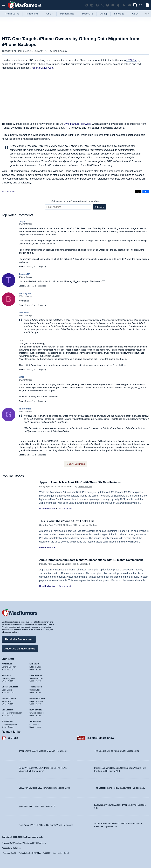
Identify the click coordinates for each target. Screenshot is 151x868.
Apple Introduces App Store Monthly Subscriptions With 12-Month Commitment (94, 560)
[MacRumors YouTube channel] (113, 5)
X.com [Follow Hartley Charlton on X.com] (11, 703)
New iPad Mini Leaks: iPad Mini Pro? (37, 806)
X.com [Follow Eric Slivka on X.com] (39, 669)
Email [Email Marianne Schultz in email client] (32, 703)
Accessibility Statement (11, 848)
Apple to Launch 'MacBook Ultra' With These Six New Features (83, 482)
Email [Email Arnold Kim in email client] (4, 669)
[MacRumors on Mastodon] (107, 5)
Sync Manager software (77, 124)
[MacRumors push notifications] (118, 5)
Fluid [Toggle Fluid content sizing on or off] (39, 853)
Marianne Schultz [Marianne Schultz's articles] (37, 698)
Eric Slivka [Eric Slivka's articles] (34, 663)
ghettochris (25, 409)
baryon (22, 221)
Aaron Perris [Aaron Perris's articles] (35, 721)
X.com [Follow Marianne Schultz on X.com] (39, 703)
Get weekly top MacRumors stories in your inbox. (76, 201)
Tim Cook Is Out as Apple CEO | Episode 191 (117, 750)
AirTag (104, 14)
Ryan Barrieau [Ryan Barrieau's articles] (36, 709)
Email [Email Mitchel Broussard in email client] (4, 692)
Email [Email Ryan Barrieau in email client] (32, 715)
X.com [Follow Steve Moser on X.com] (11, 726)
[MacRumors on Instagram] (92, 5)
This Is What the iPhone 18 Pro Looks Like (68, 521)
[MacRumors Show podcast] (86, 5)
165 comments (65, 509)
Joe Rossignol (85, 486)
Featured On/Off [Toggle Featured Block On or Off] (9, 853)
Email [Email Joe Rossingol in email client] (32, 680)
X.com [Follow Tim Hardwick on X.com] (39, 692)
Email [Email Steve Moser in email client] (4, 726)
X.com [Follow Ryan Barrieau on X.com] (39, 715)
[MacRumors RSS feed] (124, 5)
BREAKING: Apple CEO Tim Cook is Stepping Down (45, 787)
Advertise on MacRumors (20, 648)
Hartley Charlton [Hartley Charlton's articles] (9, 698)
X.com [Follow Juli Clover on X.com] (11, 680)
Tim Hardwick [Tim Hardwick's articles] (36, 686)
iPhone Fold (32, 14)
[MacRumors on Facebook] (97, 5)
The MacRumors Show (100, 737)
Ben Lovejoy (60, 51)
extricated (24, 313)
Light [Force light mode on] (60, 853)
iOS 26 (135, 14)
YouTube (13, 737)
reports (42, 68)
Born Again (25, 293)
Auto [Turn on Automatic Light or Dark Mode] (55, 853)
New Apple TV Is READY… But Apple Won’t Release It (46, 824)
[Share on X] (138, 192)
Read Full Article (47, 509)
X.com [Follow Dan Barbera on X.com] (11, 715)
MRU (21, 377)
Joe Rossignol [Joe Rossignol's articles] (36, 675)
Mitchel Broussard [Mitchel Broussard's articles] (10, 686)
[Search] (142, 5)
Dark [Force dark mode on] (66, 853)
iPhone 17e (87, 14)
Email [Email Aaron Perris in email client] (32, 726)
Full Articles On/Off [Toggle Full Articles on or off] (27, 853)
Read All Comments (76, 464)
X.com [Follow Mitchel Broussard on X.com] (11, 692)
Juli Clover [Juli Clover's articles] (6, 675)
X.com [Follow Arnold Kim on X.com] (11, 669)
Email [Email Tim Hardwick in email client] (32, 692)
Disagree (41, 267)
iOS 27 (49, 14)
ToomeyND (25, 274)
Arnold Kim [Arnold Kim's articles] (7, 663)
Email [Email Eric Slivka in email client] (32, 669)
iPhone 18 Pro (12, 14)
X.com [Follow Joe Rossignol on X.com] (39, 680)
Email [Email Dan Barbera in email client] (4, 715)
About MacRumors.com (19, 639)
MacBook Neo (67, 14)
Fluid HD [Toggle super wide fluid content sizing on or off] (46, 853)
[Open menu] (4, 5)
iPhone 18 (119, 14)
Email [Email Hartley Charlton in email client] (4, 703)
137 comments (65, 586)
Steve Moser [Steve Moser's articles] (7, 721)
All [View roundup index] (147, 14)
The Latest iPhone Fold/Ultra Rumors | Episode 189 (120, 787)
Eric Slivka (85, 564)
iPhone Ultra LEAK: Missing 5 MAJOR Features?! (43, 750)
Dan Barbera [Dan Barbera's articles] (7, 709)
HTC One (132, 60)
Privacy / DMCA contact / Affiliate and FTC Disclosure (24, 843)
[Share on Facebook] (146, 192)
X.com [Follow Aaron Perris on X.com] (39, 726)
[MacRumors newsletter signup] (129, 5)
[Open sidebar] (147, 6)
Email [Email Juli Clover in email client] (4, 680)
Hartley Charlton (89, 525)
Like (34, 267)
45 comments (8, 192)
